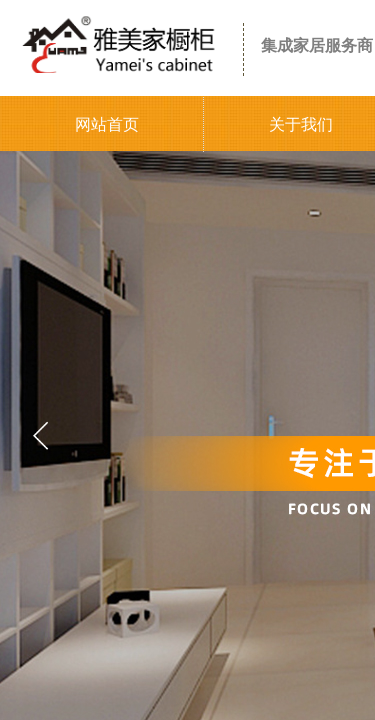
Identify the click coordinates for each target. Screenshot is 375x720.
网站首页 (107, 124)
